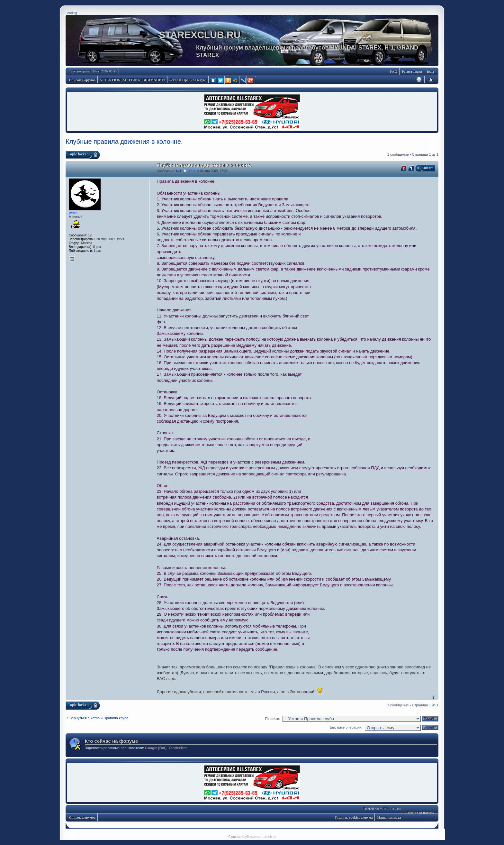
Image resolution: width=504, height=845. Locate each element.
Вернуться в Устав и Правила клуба (99, 718)
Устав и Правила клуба (188, 80)
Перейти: (273, 719)
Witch (192, 171)
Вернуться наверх (433, 697)
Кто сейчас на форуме (111, 741)
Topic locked (78, 154)
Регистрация (412, 71)
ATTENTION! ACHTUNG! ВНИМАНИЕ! (133, 80)
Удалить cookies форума (354, 817)
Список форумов (82, 80)
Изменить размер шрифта (431, 80)
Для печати (419, 80)
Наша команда (389, 817)
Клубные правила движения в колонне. (124, 142)
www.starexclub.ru (262, 837)
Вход (430, 71)
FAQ (394, 71)
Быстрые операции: (346, 727)
